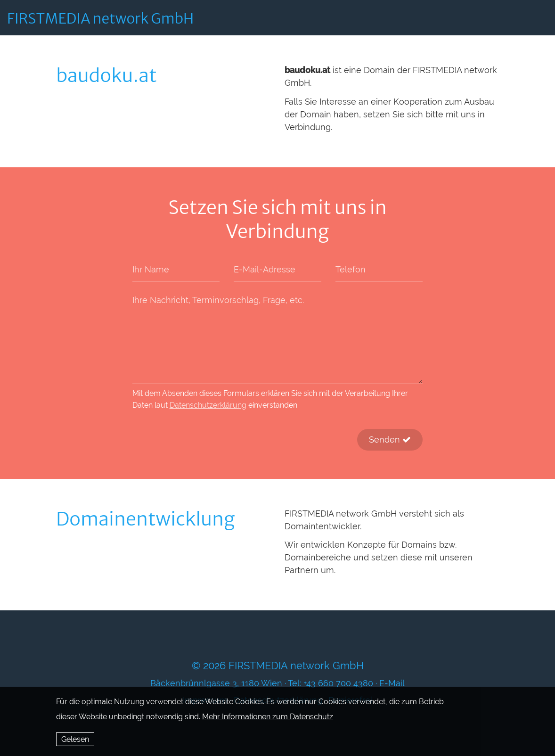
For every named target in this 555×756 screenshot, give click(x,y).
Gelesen (75, 739)
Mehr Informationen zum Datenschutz (268, 717)
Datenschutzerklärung (208, 405)
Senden (390, 440)
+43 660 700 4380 (338, 683)
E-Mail (392, 683)
